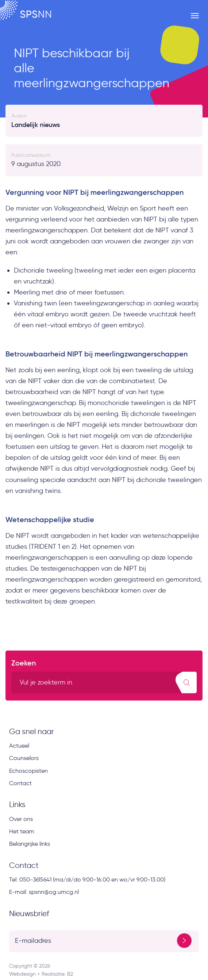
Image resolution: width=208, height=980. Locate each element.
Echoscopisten (28, 771)
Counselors (24, 758)
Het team (22, 831)
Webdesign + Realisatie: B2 (41, 974)
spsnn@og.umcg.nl (54, 892)
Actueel (19, 746)
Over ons (21, 819)
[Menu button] (195, 16)
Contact (20, 783)
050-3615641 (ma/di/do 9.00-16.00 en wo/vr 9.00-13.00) (92, 879)
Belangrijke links (30, 844)
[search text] (104, 682)
